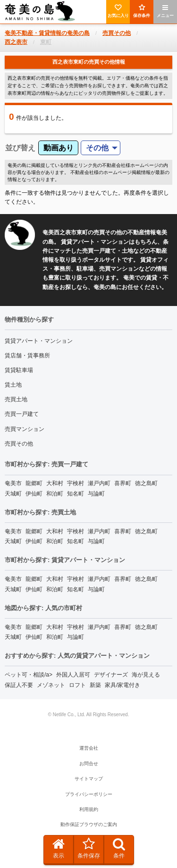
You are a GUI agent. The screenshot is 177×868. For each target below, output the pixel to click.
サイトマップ (89, 779)
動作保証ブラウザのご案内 (89, 824)
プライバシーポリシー (89, 794)
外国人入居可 (73, 675)
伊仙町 (34, 494)
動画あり (59, 148)
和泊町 (55, 494)
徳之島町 (146, 483)
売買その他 (19, 444)
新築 (95, 685)
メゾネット (51, 685)
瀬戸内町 (99, 483)
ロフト (77, 685)
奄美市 (13, 483)
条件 (119, 848)
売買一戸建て (22, 414)
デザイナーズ (111, 675)
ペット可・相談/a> (29, 675)
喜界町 (123, 483)
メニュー (165, 11)
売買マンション (25, 429)
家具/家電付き (122, 685)
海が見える (146, 675)
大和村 (55, 483)
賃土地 (13, 385)
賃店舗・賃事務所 (27, 355)
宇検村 (76, 483)
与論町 (96, 494)
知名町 (76, 494)
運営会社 (89, 748)
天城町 (13, 494)
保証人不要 (19, 685)
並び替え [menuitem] (20, 148)
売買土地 (16, 399)
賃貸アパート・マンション (39, 341)
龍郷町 (34, 483)
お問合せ (89, 764)
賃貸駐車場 (19, 370)
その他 (97, 148)
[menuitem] (101, 148)
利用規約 (89, 809)
